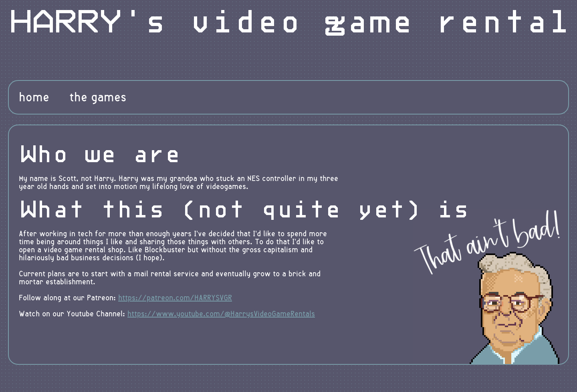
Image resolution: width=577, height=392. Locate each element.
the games (98, 97)
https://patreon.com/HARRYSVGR (175, 298)
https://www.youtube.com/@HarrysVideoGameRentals (221, 314)
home (34, 97)
